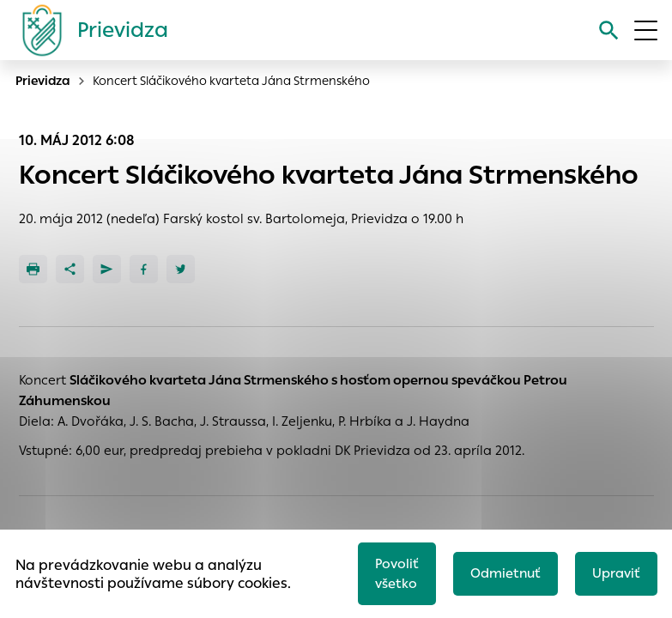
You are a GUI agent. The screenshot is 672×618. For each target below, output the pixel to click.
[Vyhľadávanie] (609, 30)
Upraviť (616, 573)
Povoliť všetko (397, 573)
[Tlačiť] (33, 269)
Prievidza (43, 81)
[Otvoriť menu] (646, 30)
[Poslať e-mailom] (107, 269)
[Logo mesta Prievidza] (88, 30)
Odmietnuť (506, 573)
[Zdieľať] (70, 269)
